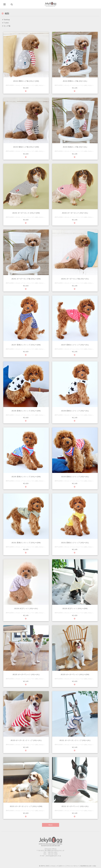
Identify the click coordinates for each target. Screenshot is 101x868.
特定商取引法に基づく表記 (88, 866)
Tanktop (6, 20)
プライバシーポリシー (73, 866)
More (50, 825)
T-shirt (5, 23)
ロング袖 (6, 26)
